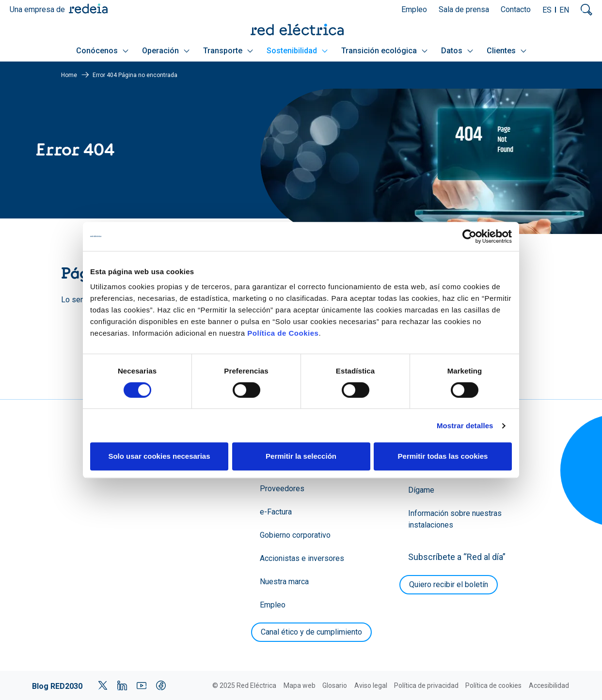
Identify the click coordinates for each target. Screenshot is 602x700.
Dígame (421, 490)
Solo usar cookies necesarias (159, 456)
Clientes (507, 51)
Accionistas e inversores (302, 558)
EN (564, 10)
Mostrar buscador (586, 10)
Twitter (103, 685)
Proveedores (282, 489)
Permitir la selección (301, 456)
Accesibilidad (549, 685)
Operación (166, 51)
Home (69, 75)
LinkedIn (122, 685)
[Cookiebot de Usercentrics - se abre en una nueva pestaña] (469, 236)
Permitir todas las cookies (443, 456)
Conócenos (102, 51)
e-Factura (276, 512)
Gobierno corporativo (295, 535)
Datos (457, 51)
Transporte (228, 51)
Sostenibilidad (297, 51)
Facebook (161, 685)
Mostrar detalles (465, 426)
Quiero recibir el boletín (449, 584)
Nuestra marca (284, 582)
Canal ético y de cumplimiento (311, 632)
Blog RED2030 (57, 686)
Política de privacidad (426, 685)
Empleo (414, 9)
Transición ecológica (384, 51)
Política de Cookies (283, 333)
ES (547, 10)
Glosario (335, 685)
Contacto (516, 9)
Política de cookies (493, 685)
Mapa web (300, 685)
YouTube (142, 685)
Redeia (88, 8)
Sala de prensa (464, 9)
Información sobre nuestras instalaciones (455, 519)
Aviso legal (371, 685)
